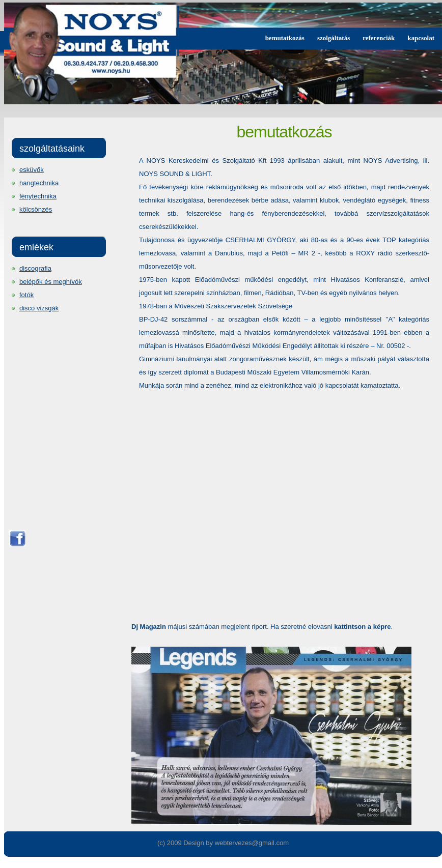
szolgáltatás (334, 38)
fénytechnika (38, 196)
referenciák (379, 38)
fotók (26, 295)
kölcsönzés (36, 209)
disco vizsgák (39, 308)
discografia (35, 268)
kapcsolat (421, 38)
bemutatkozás (285, 38)
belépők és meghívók (51, 282)
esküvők (32, 170)
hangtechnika (39, 183)
